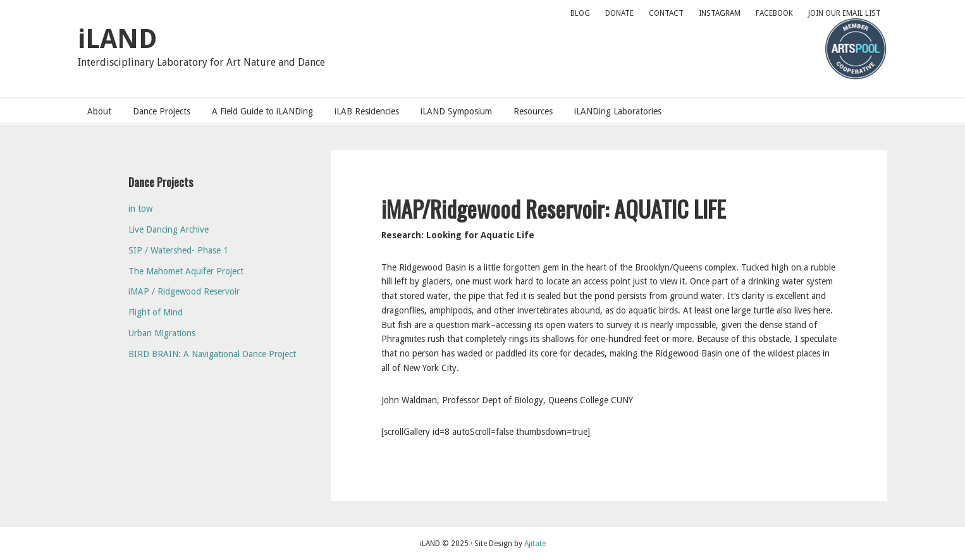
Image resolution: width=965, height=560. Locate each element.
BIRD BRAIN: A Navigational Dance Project (212, 354)
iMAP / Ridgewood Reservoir (184, 291)
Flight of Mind (156, 312)
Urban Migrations (162, 333)
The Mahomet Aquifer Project (186, 271)
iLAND (117, 39)
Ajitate (535, 544)
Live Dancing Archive (169, 229)
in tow (140, 209)
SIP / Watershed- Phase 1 (178, 250)
